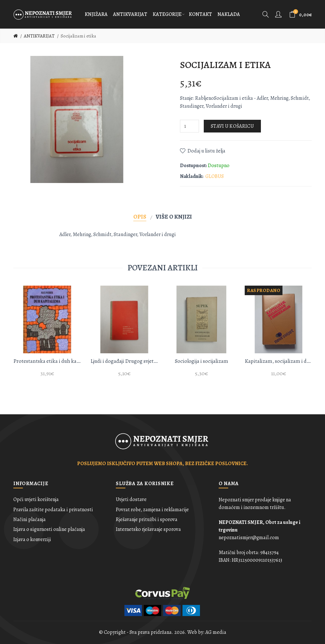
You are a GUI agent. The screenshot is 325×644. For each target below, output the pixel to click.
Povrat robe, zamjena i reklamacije (152, 510)
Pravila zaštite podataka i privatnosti (53, 510)
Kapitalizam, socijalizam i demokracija (279, 361)
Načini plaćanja (30, 519)
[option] (47, 335)
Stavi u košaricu (232, 126)
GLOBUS (215, 176)
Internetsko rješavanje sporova (148, 529)
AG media (216, 632)
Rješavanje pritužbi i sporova (147, 519)
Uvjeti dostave (131, 499)
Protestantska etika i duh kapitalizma (47, 361)
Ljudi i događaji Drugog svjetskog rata (124, 361)
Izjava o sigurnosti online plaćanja (49, 529)
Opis (140, 217)
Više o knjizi (174, 217)
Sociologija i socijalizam (202, 361)
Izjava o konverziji (32, 539)
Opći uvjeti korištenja (36, 499)
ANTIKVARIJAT (39, 36)
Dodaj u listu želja (206, 151)
